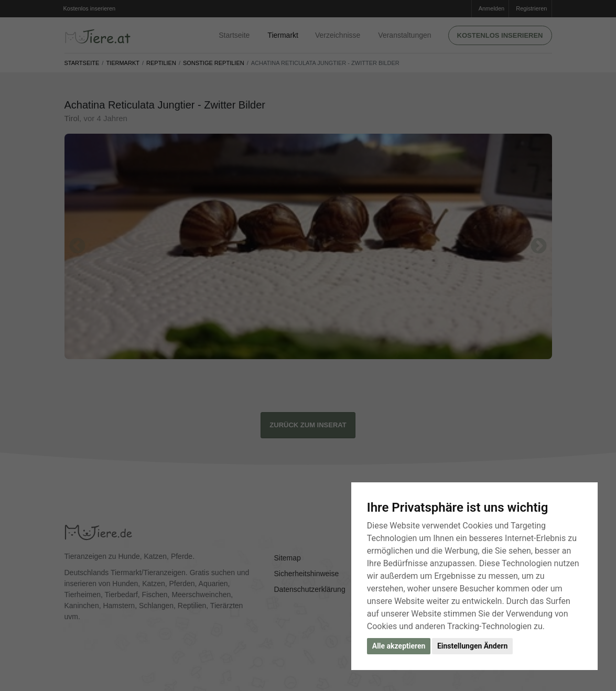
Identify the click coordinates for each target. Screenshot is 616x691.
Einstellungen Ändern (472, 646)
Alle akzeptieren (399, 646)
